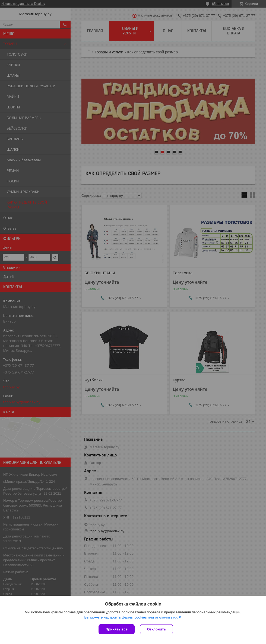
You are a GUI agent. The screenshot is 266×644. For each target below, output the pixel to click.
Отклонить (156, 629)
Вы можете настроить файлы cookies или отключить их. (131, 617)
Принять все (117, 629)
